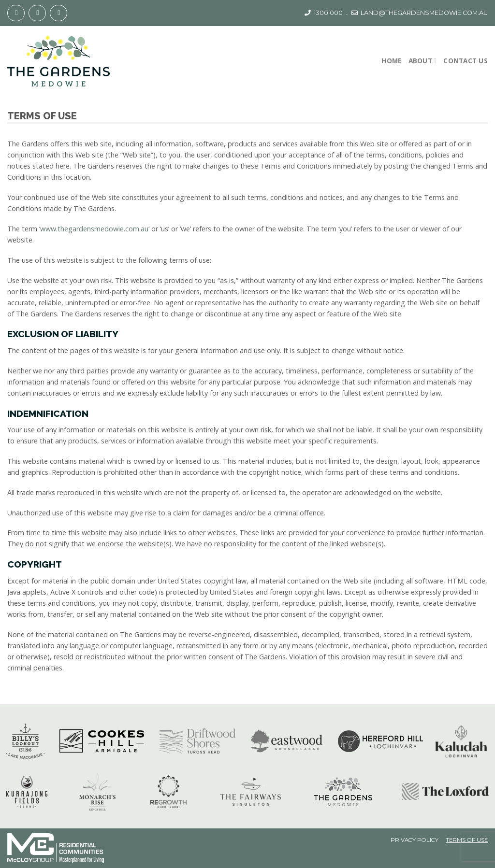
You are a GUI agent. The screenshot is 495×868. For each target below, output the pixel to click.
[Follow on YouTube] (58, 13)
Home (391, 61)
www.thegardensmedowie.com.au (94, 229)
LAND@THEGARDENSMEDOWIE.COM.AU (424, 13)
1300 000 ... (331, 13)
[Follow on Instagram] (37, 13)
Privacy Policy (415, 840)
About (423, 61)
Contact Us (466, 61)
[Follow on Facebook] (16, 13)
